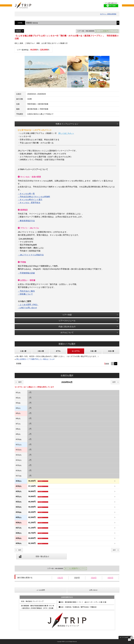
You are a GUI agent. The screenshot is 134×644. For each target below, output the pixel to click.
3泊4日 (94, 578)
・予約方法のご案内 (26, 291)
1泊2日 (60, 578)
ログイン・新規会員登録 (108, 14)
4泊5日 (110, 578)
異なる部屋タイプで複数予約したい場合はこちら (35, 359)
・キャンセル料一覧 (26, 194)
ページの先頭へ (126, 637)
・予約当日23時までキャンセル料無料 (34, 197)
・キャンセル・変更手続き (29, 203)
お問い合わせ (93, 590)
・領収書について (25, 294)
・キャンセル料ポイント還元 (30, 200)
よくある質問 (41, 590)
